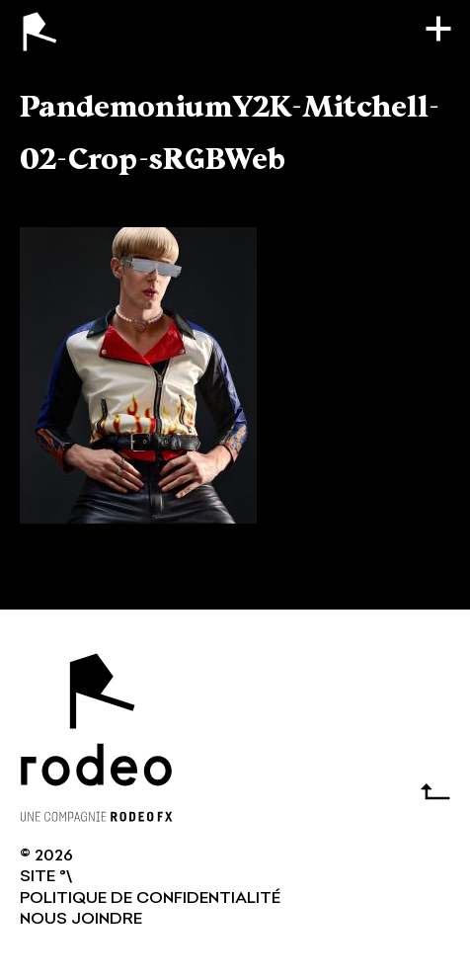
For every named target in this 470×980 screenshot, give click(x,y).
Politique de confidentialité (150, 899)
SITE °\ (46, 877)
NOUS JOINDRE (81, 920)
